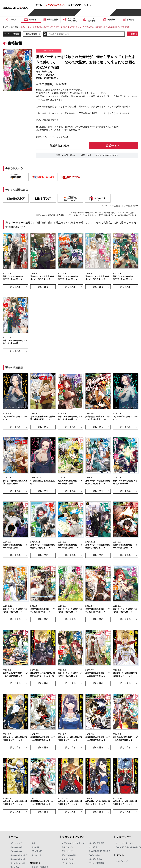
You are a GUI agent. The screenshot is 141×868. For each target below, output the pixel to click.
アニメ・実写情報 (97, 863)
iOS (33, 843)
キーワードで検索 (11, 34)
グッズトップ (122, 861)
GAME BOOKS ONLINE (99, 851)
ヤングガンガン (68, 859)
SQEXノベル (94, 855)
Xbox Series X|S (18, 863)
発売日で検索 (31, 34)
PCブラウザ (37, 851)
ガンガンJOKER (69, 855)
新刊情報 (14, 27)
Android (35, 847)
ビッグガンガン (68, 863)
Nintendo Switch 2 (19, 855)
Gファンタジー (68, 851)
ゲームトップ (16, 843)
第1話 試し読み (59, 146)
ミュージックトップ (124, 843)
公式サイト (113, 146)
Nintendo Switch (18, 859)
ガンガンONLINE (96, 843)
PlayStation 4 (16, 851)
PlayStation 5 (16, 847)
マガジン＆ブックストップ (73, 843)
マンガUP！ (94, 847)
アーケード (36, 855)
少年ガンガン (67, 847)
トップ (5, 27)
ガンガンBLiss (95, 859)
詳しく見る (15, 287)
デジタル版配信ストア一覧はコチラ (122, 206)
